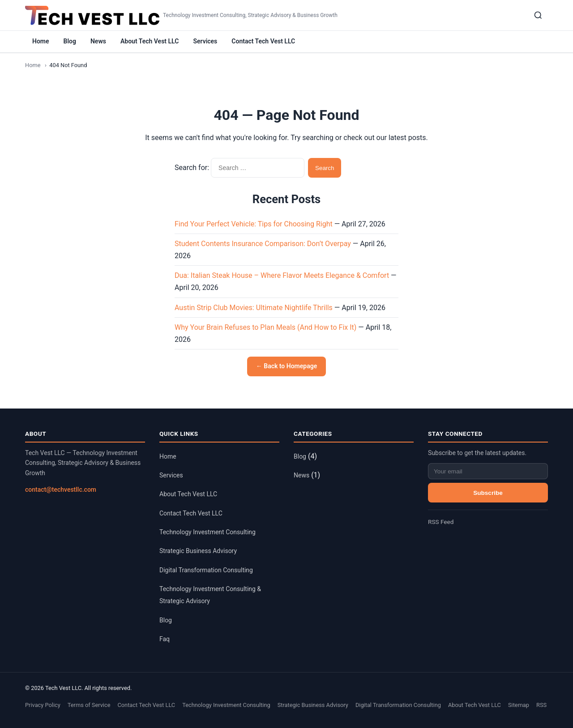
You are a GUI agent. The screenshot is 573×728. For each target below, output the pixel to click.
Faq (165, 639)
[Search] (538, 15)
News (98, 41)
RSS (541, 705)
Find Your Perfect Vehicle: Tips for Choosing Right (254, 224)
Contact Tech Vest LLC (263, 41)
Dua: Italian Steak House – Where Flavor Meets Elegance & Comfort (282, 275)
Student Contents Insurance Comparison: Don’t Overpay (263, 244)
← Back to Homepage (286, 366)
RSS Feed (441, 522)
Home (41, 41)
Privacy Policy (43, 705)
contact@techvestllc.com (61, 490)
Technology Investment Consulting (207, 532)
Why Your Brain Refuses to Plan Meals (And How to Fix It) (265, 327)
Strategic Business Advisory (198, 551)
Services (205, 41)
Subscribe (488, 493)
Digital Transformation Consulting (206, 570)
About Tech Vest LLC (150, 41)
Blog (70, 41)
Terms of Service (89, 705)
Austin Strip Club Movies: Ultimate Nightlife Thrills (254, 308)
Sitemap (519, 705)
